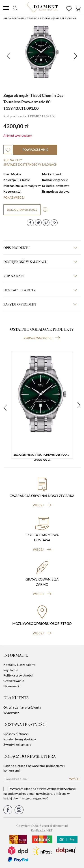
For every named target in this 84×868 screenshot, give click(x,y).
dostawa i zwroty (40, 290)
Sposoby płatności (16, 734)
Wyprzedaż (11, 713)
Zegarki (32, 18)
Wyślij (74, 779)
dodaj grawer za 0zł (22, 210)
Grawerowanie (14, 681)
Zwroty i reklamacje (17, 745)
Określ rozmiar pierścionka (22, 707)
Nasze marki (12, 686)
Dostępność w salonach (40, 262)
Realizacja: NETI (42, 830)
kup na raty (40, 276)
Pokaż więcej (14, 198)
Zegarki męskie (50, 18)
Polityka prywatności (18, 675)
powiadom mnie (35, 150)
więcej (42, 505)
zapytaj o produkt (40, 304)
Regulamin (11, 670)
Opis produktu (40, 248)
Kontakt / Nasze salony (19, 665)
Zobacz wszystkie (42, 338)
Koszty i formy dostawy (20, 739)
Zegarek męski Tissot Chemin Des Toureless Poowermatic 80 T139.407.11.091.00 (43, 455)
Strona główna (14, 18)
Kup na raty (13, 160)
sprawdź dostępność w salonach (30, 165)
